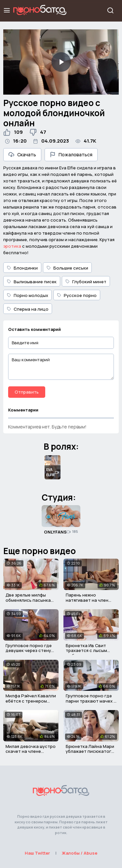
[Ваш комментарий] (61, 367)
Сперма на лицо (28, 309)
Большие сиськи (67, 268)
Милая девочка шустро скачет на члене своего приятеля (31, 751)
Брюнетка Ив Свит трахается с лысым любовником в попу (87, 651)
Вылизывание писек (32, 282)
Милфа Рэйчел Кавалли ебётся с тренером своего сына (31, 701)
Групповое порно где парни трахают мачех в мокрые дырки (91, 701)
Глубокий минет (86, 282)
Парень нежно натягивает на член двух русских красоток (91, 600)
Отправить (27, 392)
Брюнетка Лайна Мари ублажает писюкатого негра (90, 751)
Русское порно (77, 295)
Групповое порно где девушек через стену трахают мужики (29, 651)
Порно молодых (27, 295)
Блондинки (22, 268)
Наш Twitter (37, 853)
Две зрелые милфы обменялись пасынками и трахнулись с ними (31, 600)
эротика (12, 246)
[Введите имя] (61, 343)
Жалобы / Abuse (80, 853)
